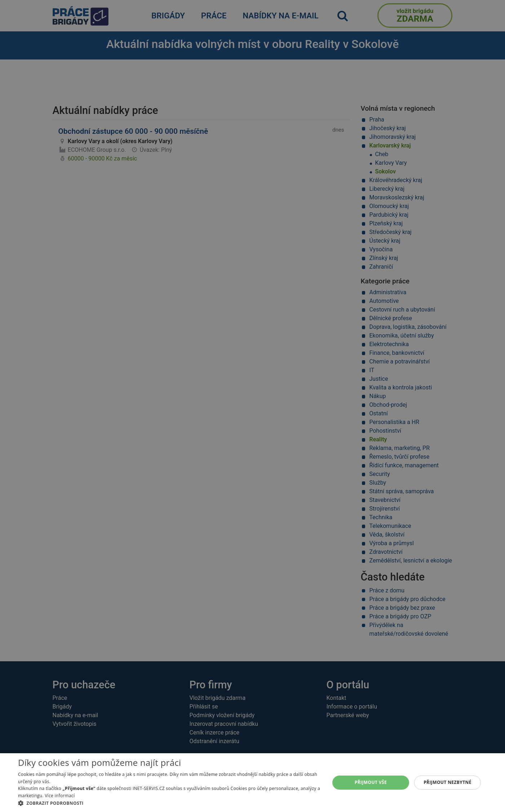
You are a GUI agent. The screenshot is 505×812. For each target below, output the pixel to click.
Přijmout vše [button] (371, 782)
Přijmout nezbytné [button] (448, 782)
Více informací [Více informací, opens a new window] (60, 796)
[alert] (252, 406)
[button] (169, 803)
